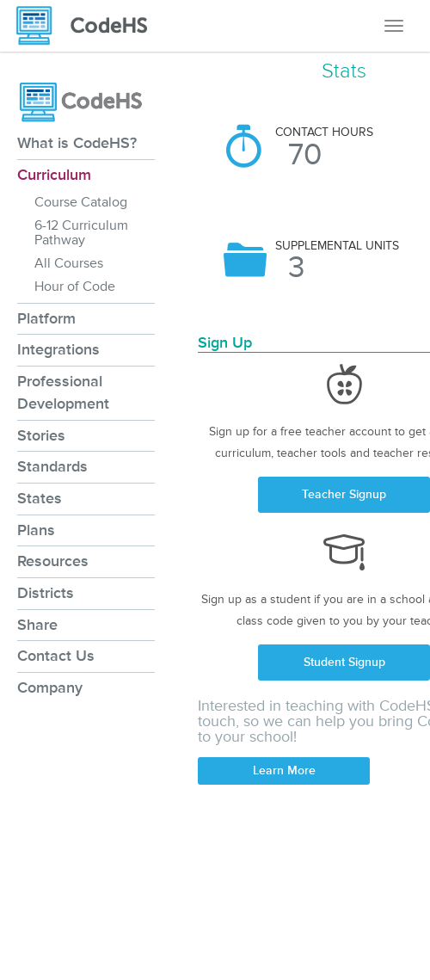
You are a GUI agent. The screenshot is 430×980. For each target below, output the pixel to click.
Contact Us (56, 656)
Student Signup (344, 662)
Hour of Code (75, 287)
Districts (46, 593)
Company (50, 687)
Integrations (58, 349)
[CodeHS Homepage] (89, 26)
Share (37, 625)
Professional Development (63, 392)
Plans (36, 530)
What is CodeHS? (77, 143)
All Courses (69, 263)
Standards (52, 466)
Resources (53, 561)
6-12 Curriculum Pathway (81, 233)
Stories (41, 435)
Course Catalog (81, 202)
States (40, 498)
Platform (46, 318)
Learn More (284, 770)
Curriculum (54, 175)
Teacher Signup (344, 494)
